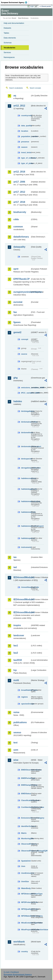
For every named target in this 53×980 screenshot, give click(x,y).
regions (24, 697)
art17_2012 (19, 192)
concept (25, 339)
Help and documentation (14, 23)
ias (15, 557)
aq (15, 96)
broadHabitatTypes (26, 690)
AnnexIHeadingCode (26, 587)
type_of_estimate (26, 158)
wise (16, 760)
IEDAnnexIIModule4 (22, 612)
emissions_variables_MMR (26, 388)
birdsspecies (26, 459)
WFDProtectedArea (26, 902)
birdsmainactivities (26, 422)
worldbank (19, 942)
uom (16, 750)
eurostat (18, 302)
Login (32, 6)
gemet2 (17, 332)
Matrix (24, 833)
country (25, 951)
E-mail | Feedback (11, 972)
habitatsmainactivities (26, 501)
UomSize (25, 881)
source (24, 354)
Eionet (14, 18)
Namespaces (9, 57)
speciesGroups (26, 704)
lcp (15, 670)
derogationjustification (26, 468)
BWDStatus (26, 794)
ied (15, 567)
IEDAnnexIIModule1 (22, 577)
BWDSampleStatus (26, 785)
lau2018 (18, 660)
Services (7, 52)
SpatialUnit (26, 861)
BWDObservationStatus (26, 770)
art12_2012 (19, 106)
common (18, 227)
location (25, 131)
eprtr (16, 269)
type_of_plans (26, 163)
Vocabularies (9, 48)
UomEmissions (26, 873)
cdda (16, 219)
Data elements (10, 38)
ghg (15, 378)
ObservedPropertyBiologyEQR (26, 851)
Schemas (8, 43)
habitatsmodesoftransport (26, 526)
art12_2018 (19, 172)
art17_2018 (19, 202)
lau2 (16, 653)
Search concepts (35, 88)
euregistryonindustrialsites (22, 292)
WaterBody (26, 888)
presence (25, 142)
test (15, 743)
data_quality (26, 126)
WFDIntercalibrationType (26, 894)
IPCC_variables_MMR (26, 393)
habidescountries (26, 478)
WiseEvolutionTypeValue (26, 923)
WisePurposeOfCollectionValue (26, 930)
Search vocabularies (16, 88)
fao (15, 312)
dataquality (19, 247)
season (24, 147)
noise (16, 712)
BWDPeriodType (26, 778)
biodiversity (20, 212)
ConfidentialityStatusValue (26, 807)
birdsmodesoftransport (26, 446)
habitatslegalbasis (26, 489)
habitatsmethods (26, 512)
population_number (26, 136)
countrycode (26, 115)
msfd (16, 680)
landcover (19, 635)
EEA (15, 2)
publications (20, 722)
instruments (26, 547)
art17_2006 (19, 182)
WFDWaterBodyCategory (26, 916)
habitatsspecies (26, 538)
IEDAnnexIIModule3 (22, 599)
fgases (17, 322)
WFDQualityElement (26, 909)
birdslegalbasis (26, 411)
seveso (17, 732)
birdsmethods (26, 433)
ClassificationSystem (26, 800)
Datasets (7, 28)
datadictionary (21, 237)
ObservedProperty (26, 844)
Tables (6, 33)
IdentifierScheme (26, 826)
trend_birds (26, 152)
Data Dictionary (23, 18)
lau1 (16, 646)
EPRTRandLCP (22, 279)
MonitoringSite (26, 838)
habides (18, 401)
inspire (17, 625)
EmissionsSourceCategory (26, 818)
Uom (23, 866)
